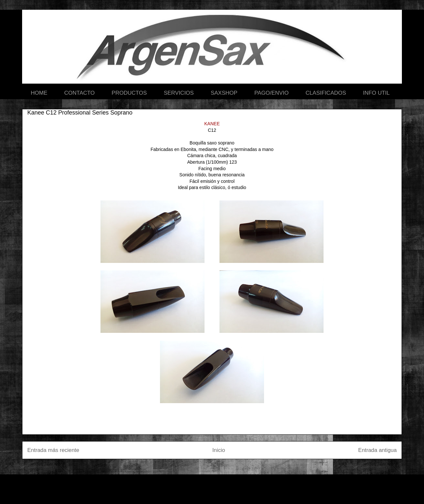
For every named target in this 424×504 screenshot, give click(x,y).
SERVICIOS (179, 93)
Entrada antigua (378, 450)
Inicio (219, 450)
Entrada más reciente (53, 450)
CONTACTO (80, 93)
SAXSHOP (224, 93)
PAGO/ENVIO (272, 93)
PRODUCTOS (129, 93)
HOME (39, 93)
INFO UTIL (376, 93)
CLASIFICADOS (326, 93)
